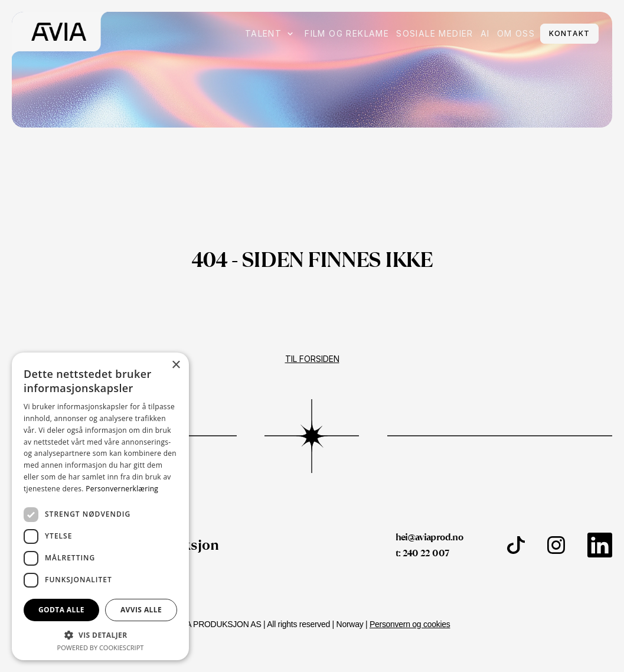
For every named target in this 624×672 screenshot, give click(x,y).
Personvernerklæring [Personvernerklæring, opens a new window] (122, 489)
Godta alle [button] (61, 610)
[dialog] (100, 506)
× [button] (176, 365)
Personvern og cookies (410, 624)
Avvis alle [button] (141, 610)
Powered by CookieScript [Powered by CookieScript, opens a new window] (101, 647)
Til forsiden (312, 359)
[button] (100, 635)
